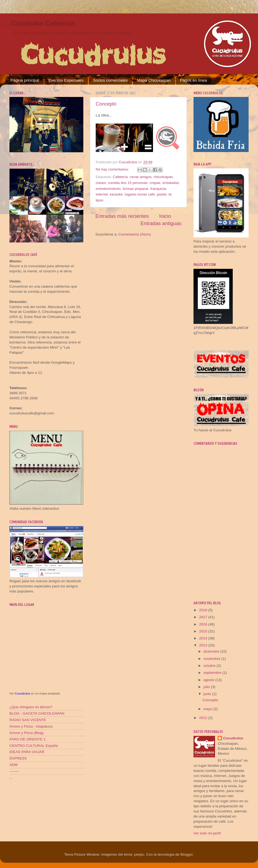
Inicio (165, 216)
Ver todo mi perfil (207, 833)
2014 (204, 638)
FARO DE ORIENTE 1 (27, 739)
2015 (204, 631)
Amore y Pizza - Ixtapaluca (31, 726)
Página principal (25, 80)
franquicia (158, 189)
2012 (204, 718)
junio (208, 694)
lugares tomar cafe (140, 194)
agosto (209, 680)
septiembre (213, 673)
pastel (162, 194)
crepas (155, 183)
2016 (204, 624)
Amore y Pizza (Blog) (26, 733)
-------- (14, 771)
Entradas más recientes (122, 216)
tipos (100, 200)
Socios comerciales (110, 80)
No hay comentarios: (113, 169)
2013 (204, 645)
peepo (139, 854)
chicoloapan (163, 177)
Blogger (187, 854)
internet (102, 194)
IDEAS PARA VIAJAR (27, 752)
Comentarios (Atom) (135, 234)
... (11, 778)
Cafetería (120, 177)
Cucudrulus (22, 693)
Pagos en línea (193, 80)
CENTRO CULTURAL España (34, 746)
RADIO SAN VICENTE (28, 720)
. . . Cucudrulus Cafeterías (37, 23)
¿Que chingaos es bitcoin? (31, 707)
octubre (210, 666)
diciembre (212, 651)
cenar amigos (141, 177)
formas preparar (136, 189)
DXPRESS (18, 758)
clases (101, 183)
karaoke (116, 194)
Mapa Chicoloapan (154, 80)
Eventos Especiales (66, 80)
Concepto (106, 104)
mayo (208, 709)
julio (207, 687)
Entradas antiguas (161, 223)
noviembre (212, 659)
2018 (204, 610)
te (170, 194)
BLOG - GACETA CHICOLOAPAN (37, 713)
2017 (204, 617)
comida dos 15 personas (128, 183)
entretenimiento (108, 189)
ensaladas (171, 183)
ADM (13, 765)
